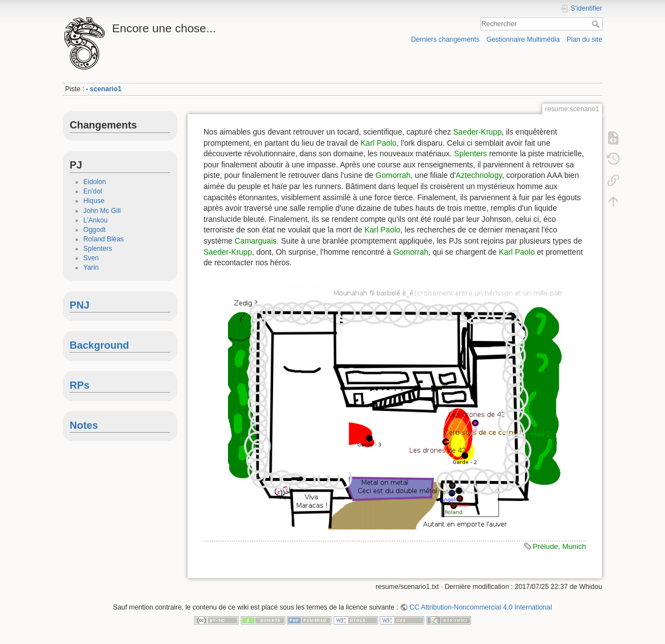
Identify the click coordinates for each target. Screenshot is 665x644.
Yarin (91, 267)
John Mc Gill (102, 211)
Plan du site (584, 39)
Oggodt (95, 230)
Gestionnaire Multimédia (523, 39)
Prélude (545, 546)
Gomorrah (393, 175)
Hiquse (94, 201)
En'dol (93, 191)
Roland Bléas (104, 239)
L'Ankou (96, 220)
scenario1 (105, 89)
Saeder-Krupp (477, 132)
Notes (84, 425)
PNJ (80, 305)
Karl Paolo (379, 143)
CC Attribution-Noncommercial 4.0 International (481, 607)
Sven (91, 258)
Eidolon (95, 182)
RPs (80, 385)
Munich (574, 546)
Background (99, 345)
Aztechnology (479, 175)
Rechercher (597, 24)
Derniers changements (445, 39)
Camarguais (255, 241)
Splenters (98, 249)
